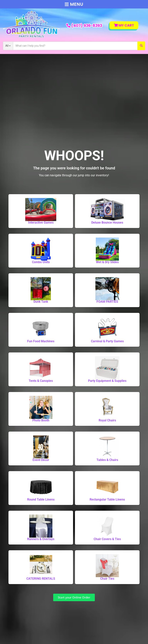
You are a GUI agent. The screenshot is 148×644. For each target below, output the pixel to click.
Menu (74, 4)
